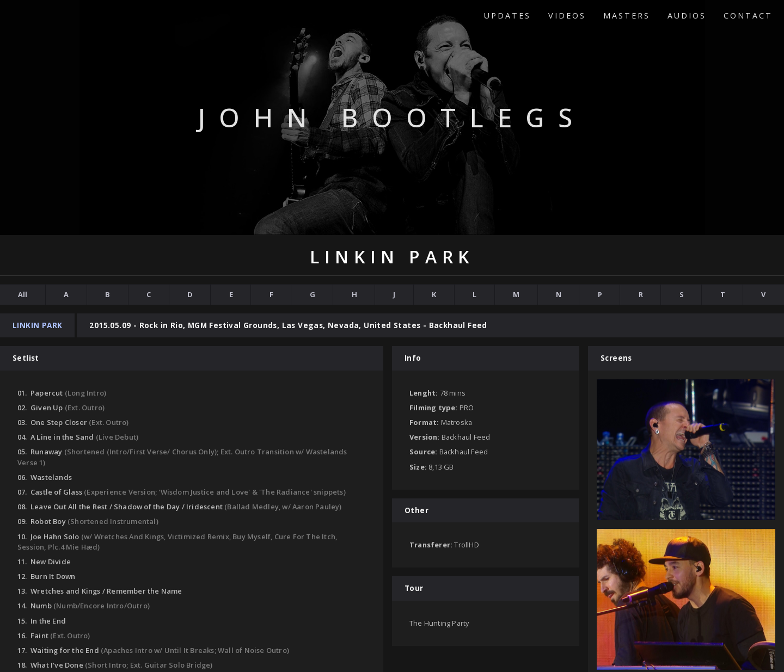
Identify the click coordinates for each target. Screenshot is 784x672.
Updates (507, 16)
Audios (687, 16)
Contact (748, 16)
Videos (567, 16)
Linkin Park (37, 325)
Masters (627, 16)
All (23, 294)
